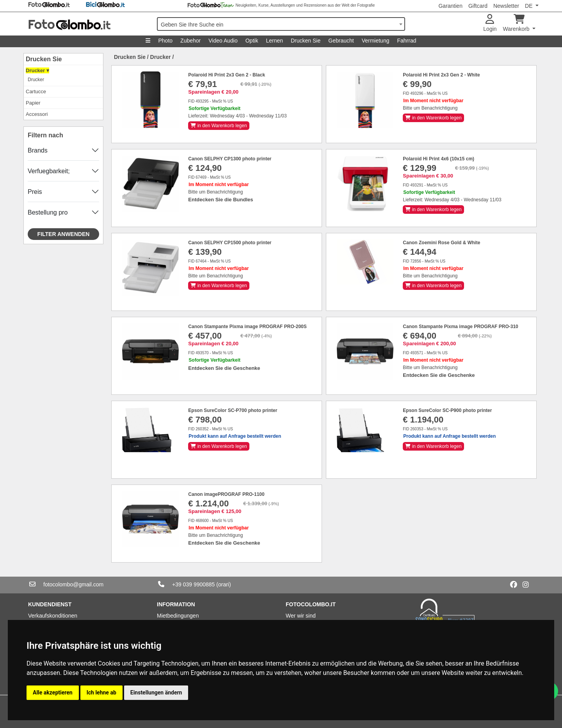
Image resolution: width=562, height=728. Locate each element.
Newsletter (506, 6)
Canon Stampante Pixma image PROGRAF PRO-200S (247, 327)
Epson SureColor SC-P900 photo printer (447, 410)
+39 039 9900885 (193, 584)
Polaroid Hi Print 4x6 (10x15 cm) (438, 159)
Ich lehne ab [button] (101, 692)
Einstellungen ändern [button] (156, 692)
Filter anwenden (64, 234)
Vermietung (376, 41)
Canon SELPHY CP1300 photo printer (230, 159)
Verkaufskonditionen (53, 616)
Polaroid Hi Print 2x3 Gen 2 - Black (227, 75)
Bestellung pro (48, 212)
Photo (165, 41)
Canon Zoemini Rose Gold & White (441, 243)
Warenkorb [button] (517, 23)
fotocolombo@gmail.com (73, 584)
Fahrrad (406, 41)
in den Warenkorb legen (219, 126)
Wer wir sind (301, 616)
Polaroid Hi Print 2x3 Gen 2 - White (441, 75)
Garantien (450, 6)
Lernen (274, 41)
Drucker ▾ (37, 70)
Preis (35, 192)
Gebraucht (341, 41)
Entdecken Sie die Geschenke (224, 368)
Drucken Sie (306, 41)
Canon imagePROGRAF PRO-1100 (226, 494)
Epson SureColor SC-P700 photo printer (233, 410)
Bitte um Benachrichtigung (430, 108)
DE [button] (529, 6)
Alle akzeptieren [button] (53, 692)
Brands (38, 150)
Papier (33, 103)
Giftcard (478, 6)
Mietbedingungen (178, 616)
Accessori (37, 114)
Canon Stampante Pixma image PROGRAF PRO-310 (460, 327)
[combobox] (281, 24)
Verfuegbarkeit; (49, 171)
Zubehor (190, 41)
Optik (252, 41)
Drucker (36, 80)
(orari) (223, 584)
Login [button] (490, 23)
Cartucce (36, 91)
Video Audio (223, 41)
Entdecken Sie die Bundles (221, 200)
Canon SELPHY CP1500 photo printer (230, 243)
